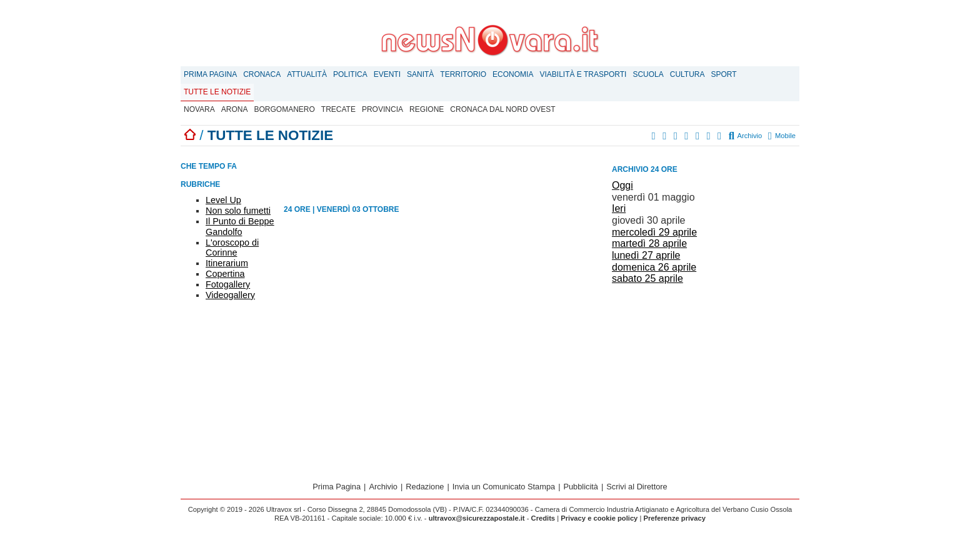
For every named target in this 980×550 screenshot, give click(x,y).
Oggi (622, 185)
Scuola (648, 74)
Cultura (687, 74)
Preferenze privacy (674, 518)
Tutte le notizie (217, 92)
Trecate (338, 109)
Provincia (382, 109)
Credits (543, 518)
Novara (199, 109)
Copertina (225, 274)
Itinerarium (227, 263)
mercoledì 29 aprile (654, 232)
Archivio (746, 136)
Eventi (387, 74)
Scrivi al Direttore (637, 487)
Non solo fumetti (238, 211)
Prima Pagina (210, 74)
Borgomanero (284, 109)
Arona (235, 109)
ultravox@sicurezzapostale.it (477, 518)
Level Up (223, 200)
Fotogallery (228, 284)
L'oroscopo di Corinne (232, 248)
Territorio (463, 74)
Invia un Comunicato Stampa (504, 487)
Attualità (307, 74)
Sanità (420, 74)
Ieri (619, 208)
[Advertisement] (706, 376)
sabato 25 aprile (647, 278)
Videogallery (230, 295)
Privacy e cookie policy (599, 518)
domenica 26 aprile (654, 267)
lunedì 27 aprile (646, 255)
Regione (427, 109)
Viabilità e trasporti (583, 74)
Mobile (782, 136)
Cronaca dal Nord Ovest (502, 109)
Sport (724, 74)
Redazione (425, 487)
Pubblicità (581, 487)
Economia (513, 74)
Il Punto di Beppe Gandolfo (240, 227)
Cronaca (262, 74)
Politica (350, 74)
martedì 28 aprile (649, 243)
